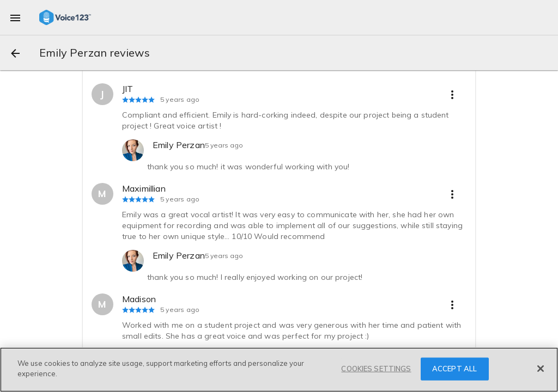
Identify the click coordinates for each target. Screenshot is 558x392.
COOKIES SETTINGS (376, 369)
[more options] (452, 94)
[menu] (15, 17)
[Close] (541, 369)
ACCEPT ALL (454, 369)
